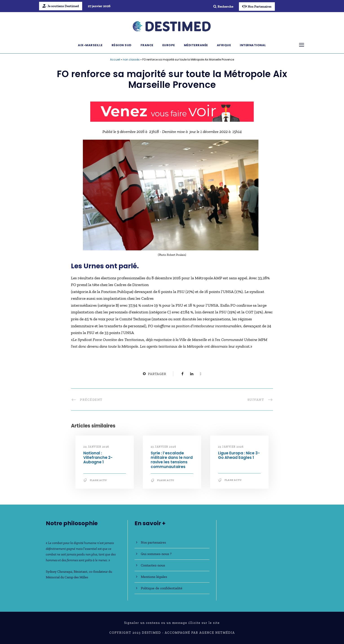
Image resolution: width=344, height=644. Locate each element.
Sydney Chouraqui (59, 572)
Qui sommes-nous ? (156, 554)
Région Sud (122, 45)
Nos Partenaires (257, 7)
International (253, 45)
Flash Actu (98, 480)
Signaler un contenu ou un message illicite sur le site (172, 623)
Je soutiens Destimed (61, 6)
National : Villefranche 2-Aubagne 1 (98, 458)
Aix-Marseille (90, 45)
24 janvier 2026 (96, 447)
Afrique (224, 45)
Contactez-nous (153, 565)
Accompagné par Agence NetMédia (200, 633)
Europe (169, 45)
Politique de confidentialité (162, 588)
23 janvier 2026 (163, 447)
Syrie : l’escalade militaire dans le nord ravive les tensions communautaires (172, 460)
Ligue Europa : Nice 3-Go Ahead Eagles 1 (239, 455)
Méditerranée (196, 45)
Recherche (223, 7)
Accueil (115, 60)
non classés (131, 60)
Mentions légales (154, 577)
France (147, 45)
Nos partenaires (153, 542)
